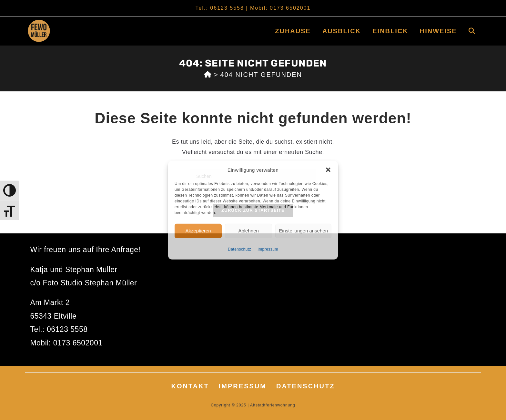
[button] (328, 170)
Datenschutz (239, 249)
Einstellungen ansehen (303, 231)
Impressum (268, 249)
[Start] (208, 75)
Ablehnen (248, 231)
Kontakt (190, 386)
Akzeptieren (198, 231)
